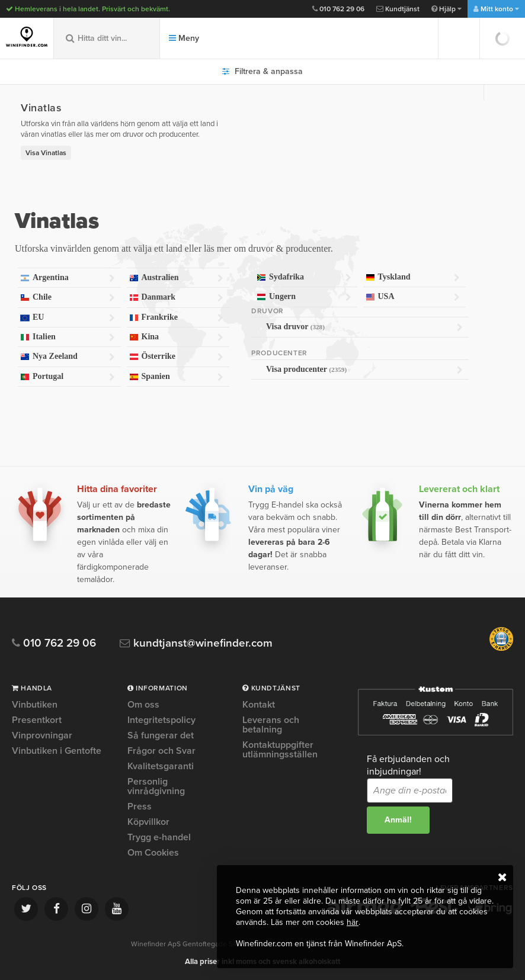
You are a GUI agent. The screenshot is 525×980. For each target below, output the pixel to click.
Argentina (68, 278)
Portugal (68, 377)
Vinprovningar (42, 735)
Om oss (143, 705)
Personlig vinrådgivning (156, 786)
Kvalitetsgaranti (161, 766)
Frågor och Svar (161, 751)
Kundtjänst (398, 9)
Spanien (177, 377)
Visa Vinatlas (46, 153)
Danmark (177, 298)
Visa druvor (364, 327)
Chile (68, 298)
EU (68, 318)
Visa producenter (364, 369)
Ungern (304, 297)
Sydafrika (304, 277)
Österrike (177, 357)
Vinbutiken (35, 705)
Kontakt (259, 705)
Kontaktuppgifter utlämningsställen (280, 750)
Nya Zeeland (68, 357)
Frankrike (177, 318)
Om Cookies (153, 853)
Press (140, 807)
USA (413, 297)
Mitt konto (496, 9)
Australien (177, 278)
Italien (68, 337)
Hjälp (446, 9)
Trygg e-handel (159, 837)
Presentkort (37, 720)
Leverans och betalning (271, 725)
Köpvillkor (148, 822)
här (352, 922)
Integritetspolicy (161, 720)
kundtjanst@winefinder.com (197, 643)
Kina (177, 337)
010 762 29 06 (338, 9)
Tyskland (413, 277)
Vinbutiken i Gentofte (57, 751)
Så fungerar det (161, 735)
